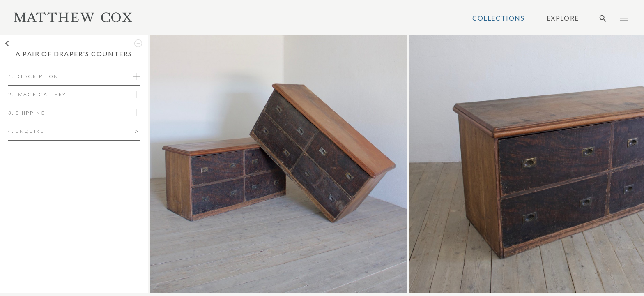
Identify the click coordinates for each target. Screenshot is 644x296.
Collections (499, 18)
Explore (563, 18)
